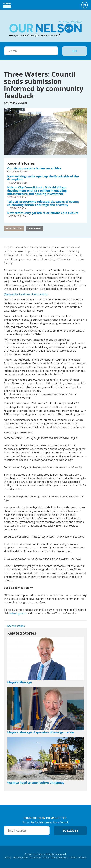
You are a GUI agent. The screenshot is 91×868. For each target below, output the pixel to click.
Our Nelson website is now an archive (34, 168)
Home (8, 858)
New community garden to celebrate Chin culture (43, 213)
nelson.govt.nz (18, 613)
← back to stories (14, 626)
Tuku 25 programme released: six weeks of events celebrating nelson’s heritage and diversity (43, 203)
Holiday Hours (21, 858)
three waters (34, 228)
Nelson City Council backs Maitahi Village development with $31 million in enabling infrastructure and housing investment (37, 191)
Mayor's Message (19, 682)
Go (75, 51)
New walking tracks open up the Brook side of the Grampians (43, 178)
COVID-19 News (78, 858)
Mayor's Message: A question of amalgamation (41, 732)
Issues (46, 858)
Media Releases (60, 858)
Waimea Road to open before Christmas (36, 783)
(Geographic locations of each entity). (26, 294)
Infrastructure (14, 228)
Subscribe (36, 858)
